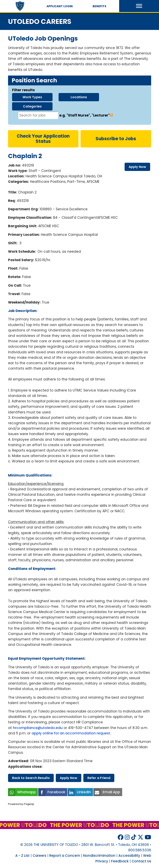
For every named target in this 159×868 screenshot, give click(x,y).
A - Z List (22, 856)
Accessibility (129, 856)
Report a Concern (65, 856)
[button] (139, 6)
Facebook (56, 792)
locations (79, 97)
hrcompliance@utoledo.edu (38, 728)
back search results (31, 778)
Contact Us (141, 861)
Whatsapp (27, 792)
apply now (137, 167)
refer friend (99, 778)
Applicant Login (60, 6)
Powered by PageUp (21, 804)
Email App (111, 792)
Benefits (99, 6)
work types (32, 97)
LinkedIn (84, 792)
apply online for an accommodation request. (72, 733)
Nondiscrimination (99, 856)
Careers (39, 856)
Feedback (120, 861)
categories (32, 106)
